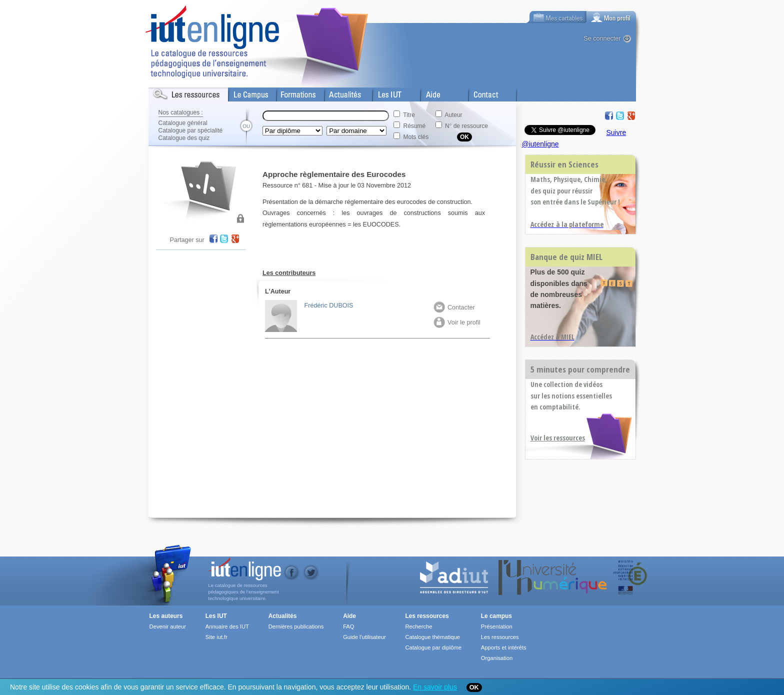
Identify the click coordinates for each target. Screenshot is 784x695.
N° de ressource (466, 126)
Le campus (496, 616)
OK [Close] (474, 687)
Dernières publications (296, 626)
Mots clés (416, 137)
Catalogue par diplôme (433, 647)
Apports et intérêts (504, 647)
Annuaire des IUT (227, 626)
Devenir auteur (168, 626)
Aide (427, 92)
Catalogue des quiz (184, 138)
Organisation (497, 658)
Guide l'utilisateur (364, 637)
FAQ (348, 626)
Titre (409, 115)
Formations (293, 92)
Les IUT (384, 92)
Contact (480, 92)
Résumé (415, 126)
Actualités (338, 92)
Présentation (497, 626)
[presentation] (611, 17)
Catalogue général (183, 123)
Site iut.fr (216, 637)
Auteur (453, 115)
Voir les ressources (558, 438)
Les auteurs (166, 616)
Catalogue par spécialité (191, 130)
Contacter (454, 307)
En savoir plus (435, 687)
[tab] (611, 17)
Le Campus (245, 92)
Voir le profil (457, 322)
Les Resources (170, 92)
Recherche (418, 626)
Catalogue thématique (432, 637)
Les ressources (427, 616)
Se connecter (602, 38)
